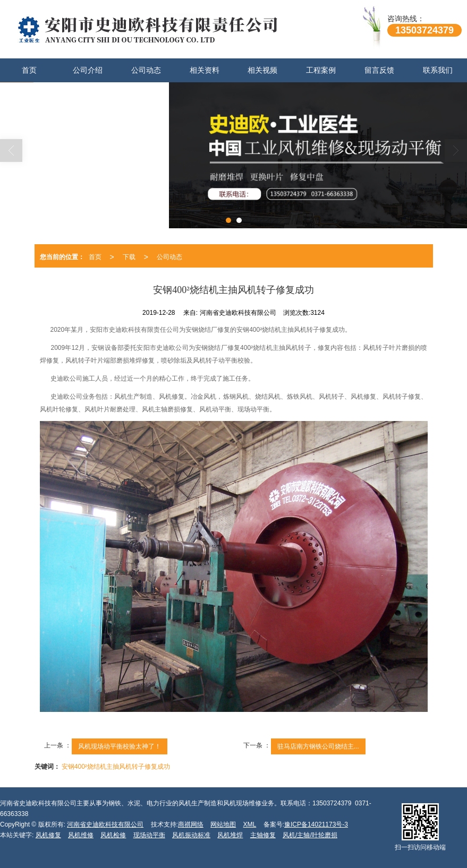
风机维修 (81, 835)
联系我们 (438, 70)
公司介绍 (88, 70)
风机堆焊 (230, 835)
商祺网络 (191, 824)
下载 (129, 257)
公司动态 (146, 70)
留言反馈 (379, 70)
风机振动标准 (191, 835)
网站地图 (223, 824)
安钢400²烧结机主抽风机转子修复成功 (116, 767)
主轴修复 (263, 835)
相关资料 (205, 70)
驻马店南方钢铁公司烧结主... (318, 746)
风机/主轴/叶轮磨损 (310, 835)
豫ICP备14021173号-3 (316, 824)
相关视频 (262, 70)
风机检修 (113, 835)
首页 (29, 70)
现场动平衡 (149, 835)
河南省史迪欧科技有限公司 (105, 824)
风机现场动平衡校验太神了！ (120, 746)
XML (250, 824)
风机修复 (48, 835)
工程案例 (321, 70)
